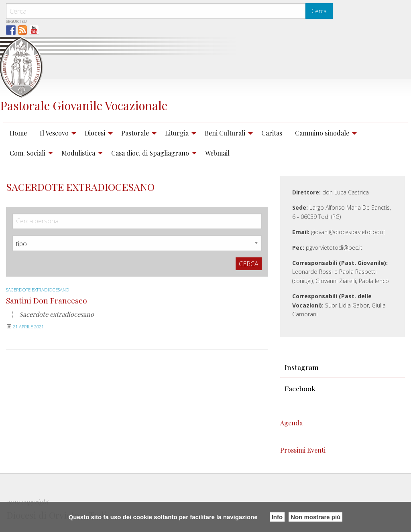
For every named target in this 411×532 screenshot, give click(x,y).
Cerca (319, 11)
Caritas (272, 133)
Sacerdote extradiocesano (42, 290)
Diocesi (95, 133)
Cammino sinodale (322, 133)
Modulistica (78, 153)
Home (18, 133)
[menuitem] (18, 133)
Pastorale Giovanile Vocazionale (84, 105)
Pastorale (135, 133)
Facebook (300, 388)
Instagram (302, 367)
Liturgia (177, 133)
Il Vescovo (54, 133)
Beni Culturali (225, 133)
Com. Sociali (27, 153)
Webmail (217, 153)
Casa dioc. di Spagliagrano (150, 153)
